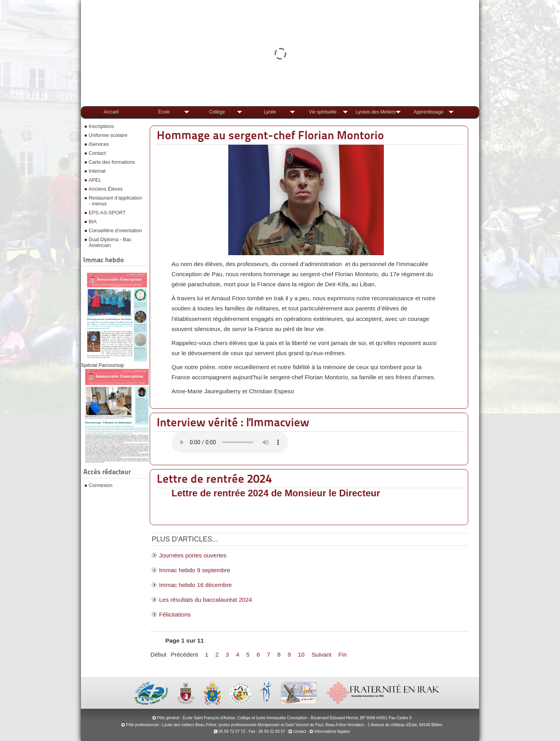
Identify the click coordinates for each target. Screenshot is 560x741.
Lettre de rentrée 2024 (214, 478)
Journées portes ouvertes (193, 555)
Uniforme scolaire (108, 135)
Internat (97, 171)
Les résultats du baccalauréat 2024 (206, 600)
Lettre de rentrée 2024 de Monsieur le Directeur (276, 493)
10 (301, 654)
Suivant (321, 654)
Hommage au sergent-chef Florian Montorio (270, 135)
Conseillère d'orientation (115, 230)
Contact (97, 153)
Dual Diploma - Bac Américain (110, 242)
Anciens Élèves (106, 189)
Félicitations (175, 614)
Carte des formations (112, 162)
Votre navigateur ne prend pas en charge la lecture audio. (230, 442)
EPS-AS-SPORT (107, 213)
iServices (99, 144)
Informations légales (332, 731)
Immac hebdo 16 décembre (195, 585)
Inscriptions (101, 126)
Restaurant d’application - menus (115, 201)
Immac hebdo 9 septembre (195, 570)
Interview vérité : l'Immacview (233, 422)
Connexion (101, 485)
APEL (95, 180)
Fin (342, 654)
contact (297, 731)
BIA (93, 222)
